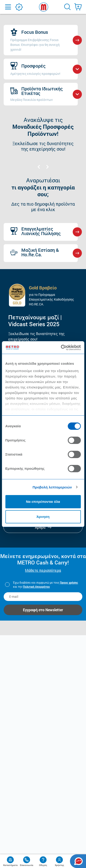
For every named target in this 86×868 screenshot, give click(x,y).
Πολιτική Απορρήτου (36, 587)
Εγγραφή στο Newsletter (43, 610)
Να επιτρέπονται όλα (43, 502)
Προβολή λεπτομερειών (52, 487)
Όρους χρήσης (69, 582)
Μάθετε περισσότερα (43, 570)
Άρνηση (43, 517)
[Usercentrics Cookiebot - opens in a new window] (61, 348)
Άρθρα (43, 527)
